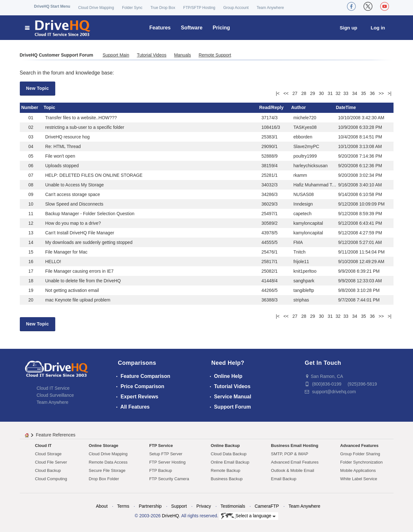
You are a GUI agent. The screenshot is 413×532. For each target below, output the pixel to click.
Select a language (248, 516)
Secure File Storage (107, 470)
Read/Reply (272, 107)
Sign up (349, 28)
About (102, 506)
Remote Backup (226, 470)
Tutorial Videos (152, 55)
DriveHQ (171, 516)
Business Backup (227, 479)
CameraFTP (267, 506)
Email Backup (283, 479)
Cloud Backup (48, 470)
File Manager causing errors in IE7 (80, 271)
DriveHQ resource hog (68, 137)
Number (30, 107)
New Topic (38, 88)
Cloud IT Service (53, 388)
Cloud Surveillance (55, 395)
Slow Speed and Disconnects (74, 204)
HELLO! (53, 262)
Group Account (236, 8)
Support (179, 506)
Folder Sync (132, 8)
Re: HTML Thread (63, 146)
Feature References (56, 435)
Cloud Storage (48, 454)
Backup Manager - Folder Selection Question (90, 214)
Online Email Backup (230, 462)
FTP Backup (161, 470)
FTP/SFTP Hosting (199, 8)
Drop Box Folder (104, 479)
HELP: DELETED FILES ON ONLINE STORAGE (94, 175)
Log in (378, 28)
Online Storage (103, 446)
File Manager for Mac (66, 252)
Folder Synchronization (361, 462)
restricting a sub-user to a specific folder (85, 127)
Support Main (116, 55)
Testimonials (233, 506)
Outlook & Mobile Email (292, 470)
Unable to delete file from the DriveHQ (83, 281)
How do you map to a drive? (73, 223)
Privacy (204, 506)
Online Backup (225, 446)
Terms (123, 506)
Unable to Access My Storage (75, 185)
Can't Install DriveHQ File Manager (80, 233)
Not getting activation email (72, 290)
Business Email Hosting (294, 446)
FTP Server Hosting (167, 462)
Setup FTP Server (166, 454)
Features (160, 28)
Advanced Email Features (295, 462)
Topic (50, 107)
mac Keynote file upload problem (78, 300)
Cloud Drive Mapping (96, 8)
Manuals (183, 55)
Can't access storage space (73, 194)
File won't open (60, 156)
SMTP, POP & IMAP (290, 454)
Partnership (150, 506)
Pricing (221, 28)
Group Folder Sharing (360, 454)
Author (299, 107)
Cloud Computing (51, 479)
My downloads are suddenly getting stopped (89, 242)
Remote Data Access (108, 462)
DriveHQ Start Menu (52, 6)
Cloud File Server (51, 462)
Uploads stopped (62, 166)
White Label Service (359, 479)
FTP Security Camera (169, 479)
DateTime (346, 107)
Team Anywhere (270, 8)
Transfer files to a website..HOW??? (81, 118)
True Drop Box (163, 8)
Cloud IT (43, 446)
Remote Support (215, 55)
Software (192, 28)
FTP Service (161, 446)
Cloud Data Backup (229, 454)
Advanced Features (359, 446)
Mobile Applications (358, 470)
